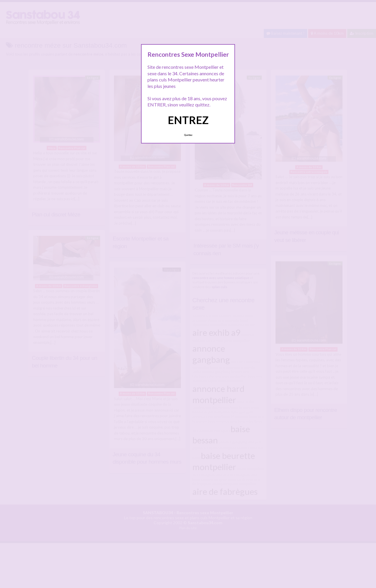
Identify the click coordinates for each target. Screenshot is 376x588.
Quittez (188, 135)
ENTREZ (188, 120)
